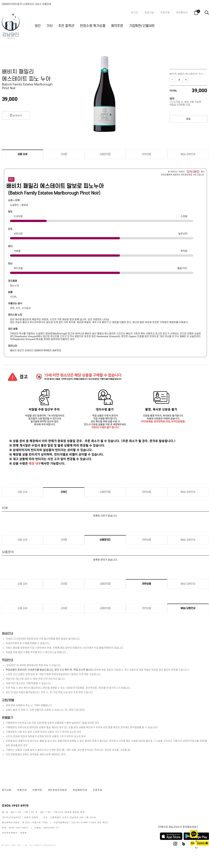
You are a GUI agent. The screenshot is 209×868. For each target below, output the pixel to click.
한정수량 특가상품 (93, 26)
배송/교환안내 (188, 154)
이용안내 (22, 790)
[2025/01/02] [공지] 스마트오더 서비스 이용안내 (27, 4)
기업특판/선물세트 (142, 26)
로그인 (135, 13)
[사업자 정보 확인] (98, 822)
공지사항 (7, 790)
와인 (38, 26)
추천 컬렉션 (66, 26)
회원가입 (149, 13)
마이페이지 (182, 13)
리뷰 (64, 154)
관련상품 (146, 154)
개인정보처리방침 (57, 790)
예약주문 (117, 26)
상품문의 (105, 154)
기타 (49, 26)
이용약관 (37, 790)
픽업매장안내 (80, 790)
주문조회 (165, 13)
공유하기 (16, 115)
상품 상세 (22, 154)
